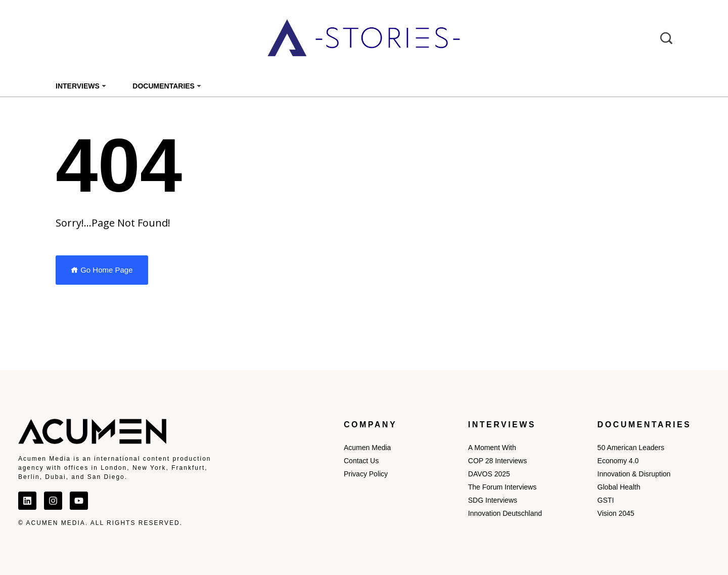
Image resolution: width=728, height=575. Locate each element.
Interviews (78, 86)
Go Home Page (102, 270)
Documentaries (164, 86)
